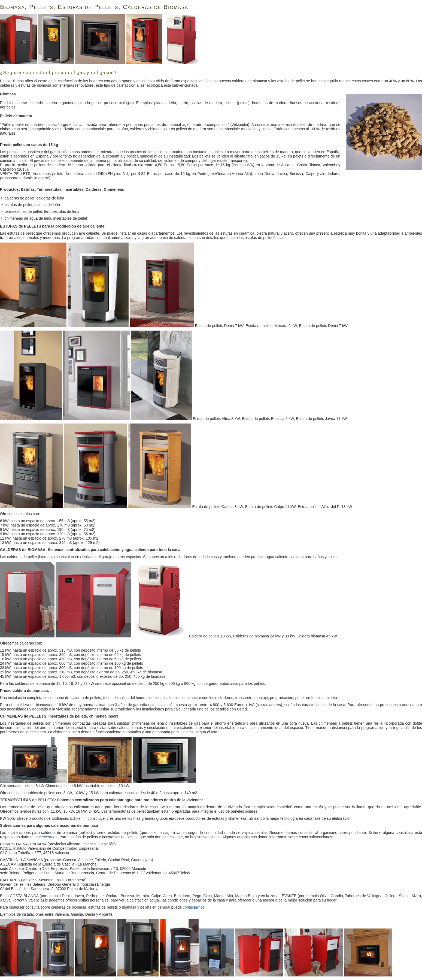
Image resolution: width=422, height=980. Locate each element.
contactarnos (47, 837)
